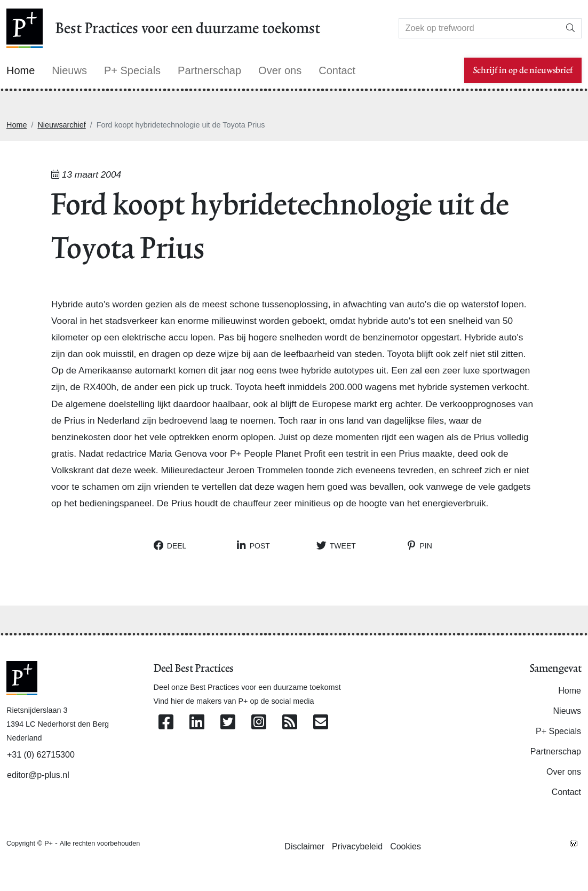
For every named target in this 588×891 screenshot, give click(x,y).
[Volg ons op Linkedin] (197, 723)
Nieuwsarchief (61, 125)
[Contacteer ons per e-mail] (321, 723)
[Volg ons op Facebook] (166, 723)
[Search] (479, 28)
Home (17, 125)
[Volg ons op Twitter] (228, 723)
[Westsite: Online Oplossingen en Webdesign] (574, 843)
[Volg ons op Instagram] (259, 723)
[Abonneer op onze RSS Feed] (290, 723)
